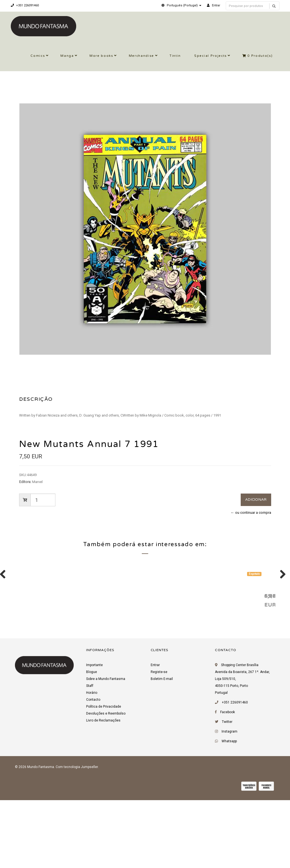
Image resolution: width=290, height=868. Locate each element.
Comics (38, 56)
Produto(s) (258, 56)
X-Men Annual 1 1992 (47, 666)
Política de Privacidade (104, 777)
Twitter (227, 792)
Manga (67, 56)
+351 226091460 (25, 5)
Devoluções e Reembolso (106, 784)
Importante (94, 735)
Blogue (92, 742)
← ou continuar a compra (251, 513)
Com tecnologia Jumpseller (77, 837)
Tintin (175, 56)
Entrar (155, 735)
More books (101, 56)
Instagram (229, 802)
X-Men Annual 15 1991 (129, 666)
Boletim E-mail (162, 749)
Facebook (228, 782)
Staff (90, 756)
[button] (181, 5)
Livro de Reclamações (103, 790)
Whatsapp (229, 811)
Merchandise (141, 56)
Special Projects (211, 56)
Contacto (93, 770)
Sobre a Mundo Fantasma (106, 749)
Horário (92, 763)
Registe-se (159, 742)
